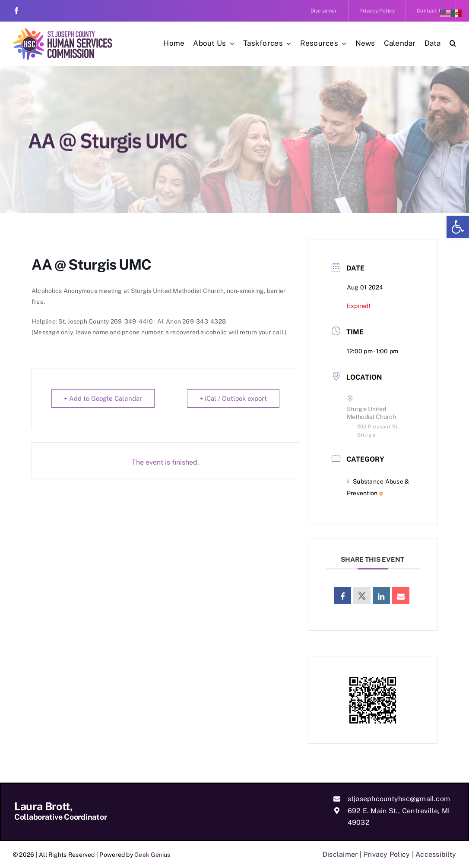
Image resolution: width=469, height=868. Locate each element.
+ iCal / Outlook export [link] (233, 398)
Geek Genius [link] (152, 855)
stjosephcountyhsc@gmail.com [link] (399, 799)
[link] (458, 227)
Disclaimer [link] (340, 854)
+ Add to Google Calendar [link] (103, 398)
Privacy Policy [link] (387, 854)
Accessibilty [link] (436, 854)
